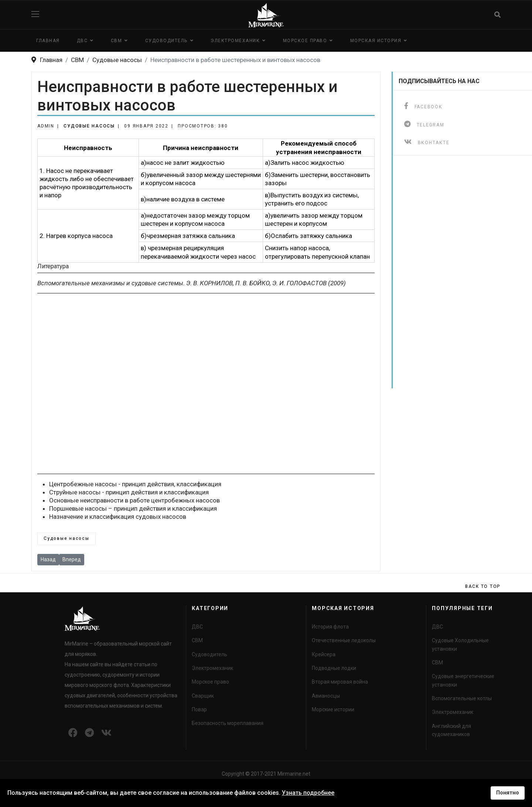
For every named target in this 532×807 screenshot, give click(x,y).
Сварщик (203, 696)
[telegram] (424, 124)
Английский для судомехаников (451, 730)
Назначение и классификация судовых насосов (118, 517)
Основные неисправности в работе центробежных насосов (134, 500)
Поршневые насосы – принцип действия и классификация (133, 508)
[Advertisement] (206, 384)
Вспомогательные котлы (462, 698)
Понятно (508, 793)
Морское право (305, 41)
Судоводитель (166, 41)
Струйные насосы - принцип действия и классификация (129, 492)
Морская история (376, 41)
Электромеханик (235, 41)
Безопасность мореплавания (228, 723)
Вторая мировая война (340, 682)
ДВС (82, 41)
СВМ (117, 41)
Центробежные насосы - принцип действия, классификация (135, 484)
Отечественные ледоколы (344, 640)
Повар (199, 709)
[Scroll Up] (483, 586)
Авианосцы (326, 696)
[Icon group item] (73, 733)
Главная (48, 41)
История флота (330, 627)
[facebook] (423, 106)
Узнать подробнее (308, 793)
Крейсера (324, 654)
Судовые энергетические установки (463, 680)
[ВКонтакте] (427, 142)
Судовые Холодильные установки (460, 644)
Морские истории (333, 709)
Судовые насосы (89, 126)
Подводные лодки (334, 668)
